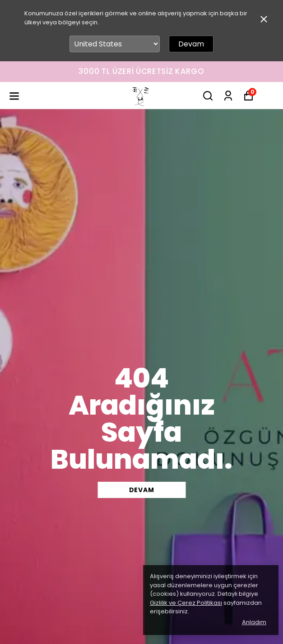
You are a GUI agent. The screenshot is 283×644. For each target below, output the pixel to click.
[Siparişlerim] (228, 96)
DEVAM (142, 490)
